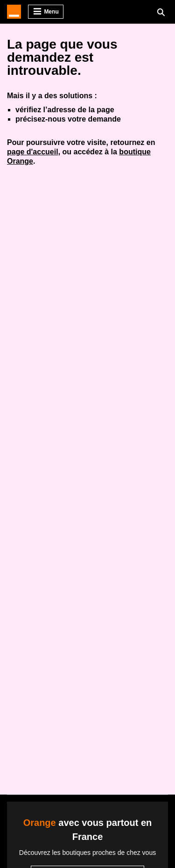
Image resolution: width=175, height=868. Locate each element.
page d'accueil (33, 152)
